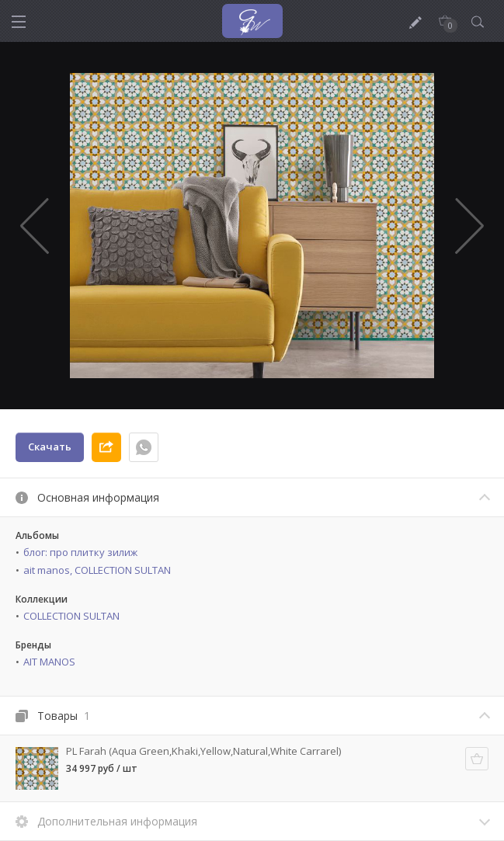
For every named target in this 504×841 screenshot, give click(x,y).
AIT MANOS (49, 662)
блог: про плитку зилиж (80, 552)
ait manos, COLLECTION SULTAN (97, 570)
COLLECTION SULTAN (71, 616)
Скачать (50, 447)
